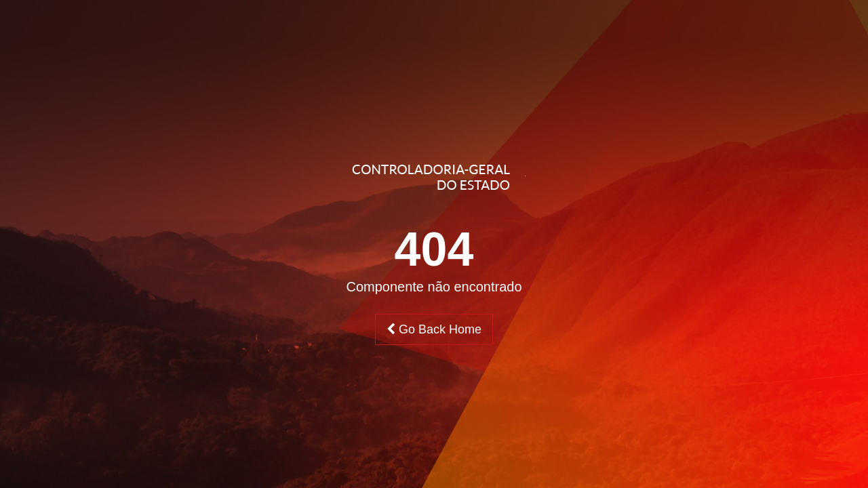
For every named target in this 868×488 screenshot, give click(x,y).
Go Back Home (434, 329)
